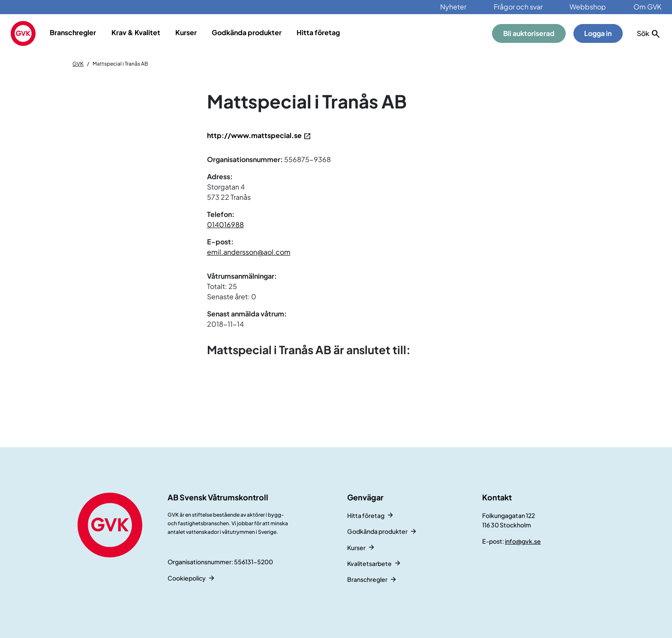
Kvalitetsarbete (369, 563)
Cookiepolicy (187, 578)
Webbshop (588, 7)
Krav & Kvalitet (136, 32)
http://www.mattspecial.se (254, 135)
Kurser (186, 32)
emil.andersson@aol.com (249, 252)
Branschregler (73, 32)
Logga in (598, 33)
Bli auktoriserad (529, 33)
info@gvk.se (523, 541)
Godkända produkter (247, 32)
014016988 (225, 224)
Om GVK (647, 7)
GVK (78, 64)
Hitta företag (318, 32)
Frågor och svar (518, 7)
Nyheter (453, 7)
